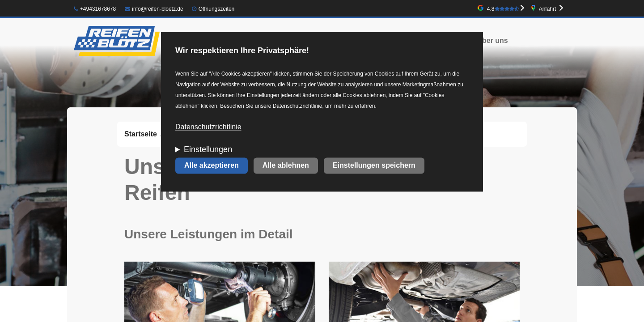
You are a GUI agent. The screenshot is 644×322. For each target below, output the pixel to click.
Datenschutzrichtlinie (208, 127)
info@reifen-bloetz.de (154, 9)
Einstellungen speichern (374, 166)
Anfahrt (548, 9)
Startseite (141, 134)
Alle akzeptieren (212, 166)
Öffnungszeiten (217, 9)
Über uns (492, 40)
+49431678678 (95, 9)
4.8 (503, 9)
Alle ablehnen (286, 166)
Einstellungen (208, 150)
